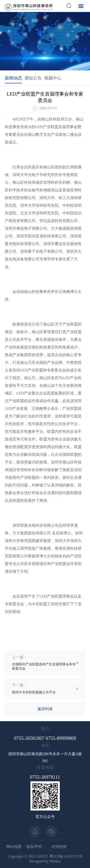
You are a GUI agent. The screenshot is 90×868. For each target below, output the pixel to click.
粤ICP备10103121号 (66, 856)
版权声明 (34, 847)
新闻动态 (13, 78)
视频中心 (53, 78)
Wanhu (55, 861)
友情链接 (59, 847)
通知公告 (33, 78)
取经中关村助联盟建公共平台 (34, 688)
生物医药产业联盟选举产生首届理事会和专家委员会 (45, 663)
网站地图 (14, 847)
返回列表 (45, 709)
